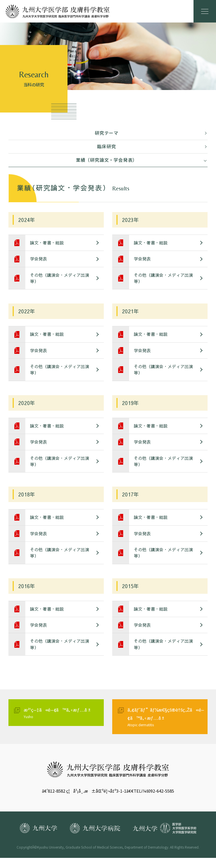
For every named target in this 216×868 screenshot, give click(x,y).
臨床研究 (106, 147)
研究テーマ (107, 133)
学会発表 (39, 260)
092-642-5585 (161, 801)
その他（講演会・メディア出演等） (60, 280)
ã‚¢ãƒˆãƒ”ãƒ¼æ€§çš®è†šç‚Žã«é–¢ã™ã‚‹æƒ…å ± (166, 727)
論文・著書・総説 (48, 243)
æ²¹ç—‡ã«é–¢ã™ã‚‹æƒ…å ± (62, 723)
